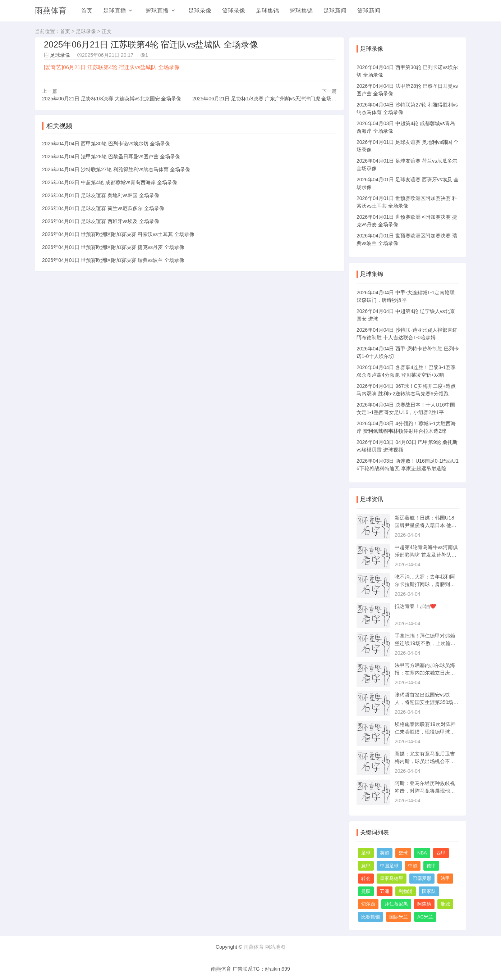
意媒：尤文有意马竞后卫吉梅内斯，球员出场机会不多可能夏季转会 (425, 761)
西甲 (441, 853)
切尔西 (368, 904)
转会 (366, 878)
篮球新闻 (369, 11)
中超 (413, 866)
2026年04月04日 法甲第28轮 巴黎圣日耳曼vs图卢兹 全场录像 (111, 156)
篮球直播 (157, 11)
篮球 (403, 853)
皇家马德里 (392, 878)
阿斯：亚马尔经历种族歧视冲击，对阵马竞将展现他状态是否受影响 (425, 791)
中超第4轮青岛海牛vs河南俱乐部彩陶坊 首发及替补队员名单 (426, 555)
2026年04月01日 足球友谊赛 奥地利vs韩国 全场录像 (101, 195)
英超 (385, 853)
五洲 (385, 891)
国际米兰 (399, 917)
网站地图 (275, 947)
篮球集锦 (301, 11)
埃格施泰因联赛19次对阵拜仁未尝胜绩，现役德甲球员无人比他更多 (425, 732)
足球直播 (115, 11)
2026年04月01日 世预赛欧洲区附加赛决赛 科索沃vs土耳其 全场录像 (118, 234)
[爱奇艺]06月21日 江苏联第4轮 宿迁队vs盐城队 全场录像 (112, 67)
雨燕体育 (51, 11)
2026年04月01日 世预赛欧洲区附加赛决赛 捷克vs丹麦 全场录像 (113, 247)
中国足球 (389, 866)
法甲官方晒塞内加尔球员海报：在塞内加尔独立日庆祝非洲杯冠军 (425, 673)
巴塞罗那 (422, 878)
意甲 (366, 866)
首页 (87, 11)
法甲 (445, 878)
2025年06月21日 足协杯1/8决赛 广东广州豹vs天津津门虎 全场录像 (267, 99)
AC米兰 (425, 917)
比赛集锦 (371, 917)
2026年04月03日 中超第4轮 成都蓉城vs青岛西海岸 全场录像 (110, 182)
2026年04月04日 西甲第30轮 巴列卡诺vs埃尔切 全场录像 (106, 144)
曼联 (366, 891)
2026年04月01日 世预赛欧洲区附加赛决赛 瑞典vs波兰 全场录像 (113, 260)
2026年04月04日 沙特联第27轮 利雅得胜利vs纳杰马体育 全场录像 (116, 169)
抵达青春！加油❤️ (415, 606)
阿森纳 (424, 904)
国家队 (429, 891)
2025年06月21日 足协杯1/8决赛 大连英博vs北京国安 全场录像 (112, 99)
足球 (366, 853)
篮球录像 (234, 11)
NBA (422, 853)
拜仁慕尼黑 (396, 904)
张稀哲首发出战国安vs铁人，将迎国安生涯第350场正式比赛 (426, 702)
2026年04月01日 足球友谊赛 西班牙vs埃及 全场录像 (101, 221)
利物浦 (406, 891)
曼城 (445, 904)
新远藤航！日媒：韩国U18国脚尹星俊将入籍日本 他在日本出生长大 (426, 525)
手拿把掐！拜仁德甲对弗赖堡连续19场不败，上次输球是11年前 (425, 643)
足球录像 (200, 11)
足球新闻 (335, 11)
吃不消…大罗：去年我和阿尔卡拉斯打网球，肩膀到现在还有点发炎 (425, 584)
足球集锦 (267, 11)
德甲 (431, 866)
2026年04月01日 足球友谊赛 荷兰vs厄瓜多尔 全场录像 (103, 208)
